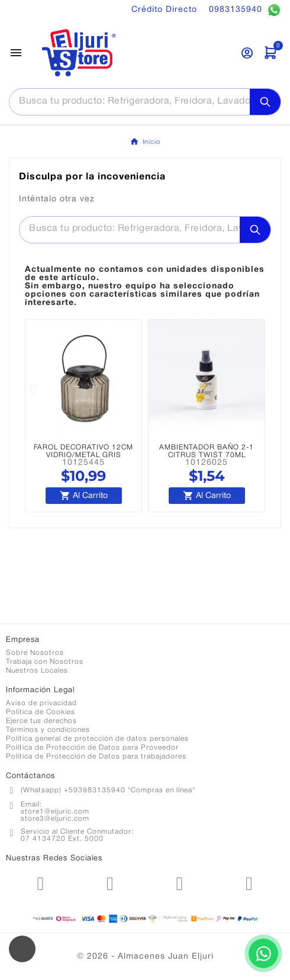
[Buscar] (130, 101)
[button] (34, 389)
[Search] (265, 102)
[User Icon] (247, 53)
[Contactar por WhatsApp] (263, 953)
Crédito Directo (164, 10)
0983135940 (245, 10)
